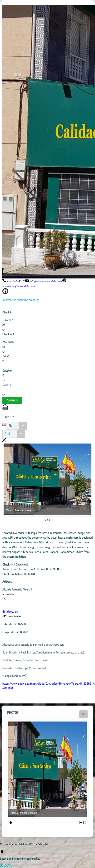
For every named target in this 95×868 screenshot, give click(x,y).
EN (10, 426)
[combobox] (17, 426)
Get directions (10, 611)
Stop (84, 822)
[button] (12, 400)
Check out (8, 334)
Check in (7, 312)
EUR (7, 434)
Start (81, 822)
